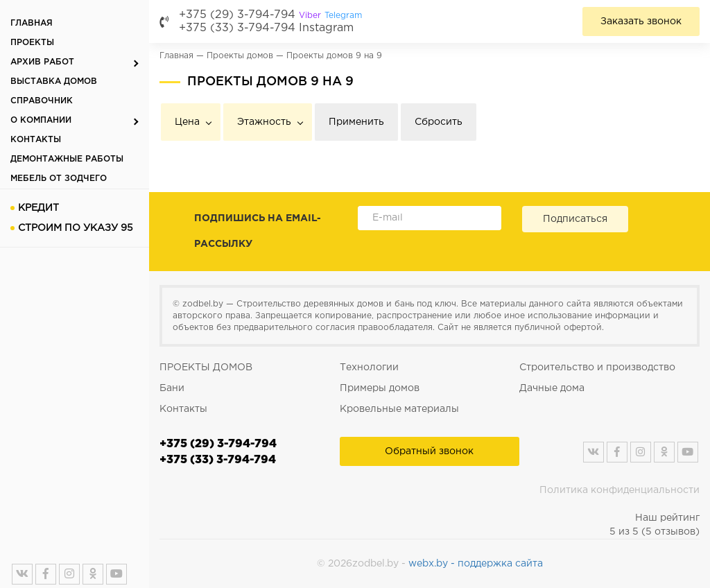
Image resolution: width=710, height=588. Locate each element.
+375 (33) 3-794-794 (237, 28)
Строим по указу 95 (76, 228)
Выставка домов (54, 81)
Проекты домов (240, 56)
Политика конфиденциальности (620, 490)
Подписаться (575, 219)
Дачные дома (552, 388)
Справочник (42, 101)
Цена (187, 122)
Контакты (36, 140)
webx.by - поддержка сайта (476, 564)
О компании (41, 120)
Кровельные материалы (399, 409)
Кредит (38, 208)
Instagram (326, 28)
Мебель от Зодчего (59, 179)
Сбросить (439, 122)
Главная (32, 23)
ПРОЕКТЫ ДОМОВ (206, 367)
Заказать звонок (641, 21)
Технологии (369, 367)
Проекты (32, 43)
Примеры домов (380, 388)
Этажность (264, 122)
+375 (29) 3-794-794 (270, 15)
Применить (356, 122)
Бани (172, 388)
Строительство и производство (597, 367)
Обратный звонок (429, 451)
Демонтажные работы (67, 159)
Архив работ (42, 62)
